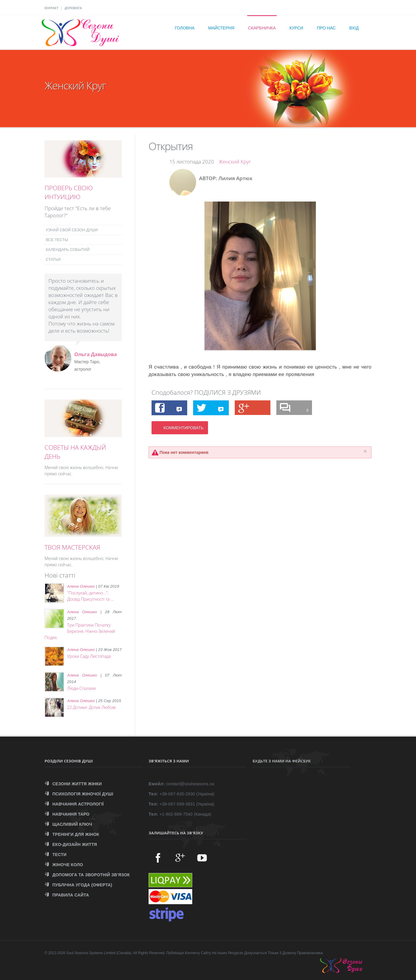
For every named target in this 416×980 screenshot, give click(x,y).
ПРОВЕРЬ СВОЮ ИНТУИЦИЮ (69, 192)
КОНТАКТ (51, 8)
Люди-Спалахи (81, 688)
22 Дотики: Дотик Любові (92, 707)
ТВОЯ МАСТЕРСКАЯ (72, 547)
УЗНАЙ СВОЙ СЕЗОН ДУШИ (72, 230)
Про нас (326, 28)
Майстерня (221, 28)
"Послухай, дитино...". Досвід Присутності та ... (90, 596)
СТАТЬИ (53, 259)
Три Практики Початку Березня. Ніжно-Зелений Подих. (80, 631)
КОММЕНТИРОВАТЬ (183, 428)
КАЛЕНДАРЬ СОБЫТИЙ (68, 250)
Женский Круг (235, 162)
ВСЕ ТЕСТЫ (57, 240)
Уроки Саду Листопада (89, 656)
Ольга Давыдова (96, 354)
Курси (296, 28)
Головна (185, 28)
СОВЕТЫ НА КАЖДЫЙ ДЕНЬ (75, 452)
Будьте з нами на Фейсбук (282, 761)
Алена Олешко (81, 586)
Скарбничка (262, 28)
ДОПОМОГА (73, 8)
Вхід (354, 28)
